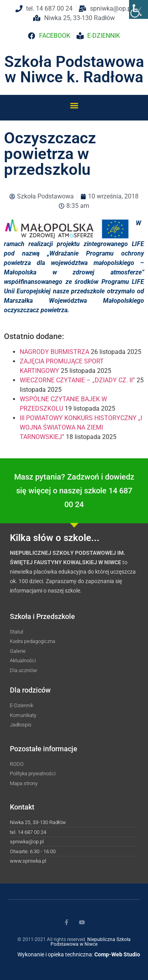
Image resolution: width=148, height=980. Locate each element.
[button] (74, 105)
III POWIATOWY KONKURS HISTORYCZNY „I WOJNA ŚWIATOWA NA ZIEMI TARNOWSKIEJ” (81, 427)
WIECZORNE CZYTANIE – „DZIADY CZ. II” (77, 380)
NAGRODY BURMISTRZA (54, 352)
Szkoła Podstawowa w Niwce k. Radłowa (74, 69)
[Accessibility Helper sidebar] (139, 9)
